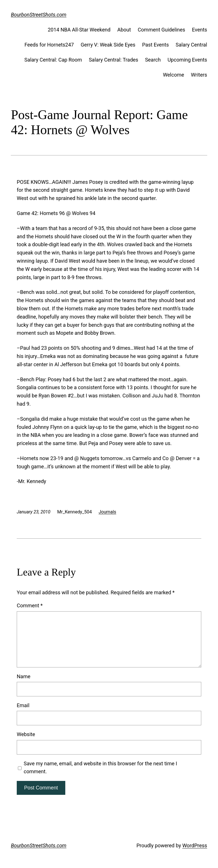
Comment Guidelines (161, 30)
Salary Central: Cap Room (53, 60)
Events (199, 30)
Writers (199, 75)
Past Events (156, 45)
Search (153, 60)
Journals (107, 512)
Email (23, 705)
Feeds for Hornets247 (49, 45)
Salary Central (191, 45)
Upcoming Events (187, 60)
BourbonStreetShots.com (39, 15)
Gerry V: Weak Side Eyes (108, 45)
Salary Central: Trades (114, 60)
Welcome (174, 75)
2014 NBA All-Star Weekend (79, 30)
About (124, 30)
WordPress (195, 845)
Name (24, 676)
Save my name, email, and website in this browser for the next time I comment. (100, 768)
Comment (30, 605)
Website (26, 734)
